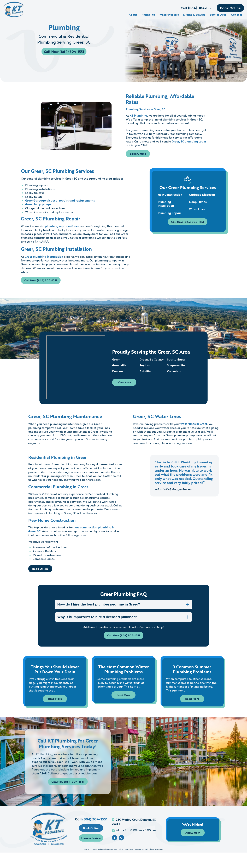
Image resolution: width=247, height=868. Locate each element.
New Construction (170, 195)
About (133, 15)
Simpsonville (176, 370)
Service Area (218, 15)
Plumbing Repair (169, 213)
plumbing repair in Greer (62, 226)
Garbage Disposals (202, 195)
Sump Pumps (198, 202)
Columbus (174, 376)
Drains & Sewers (194, 15)
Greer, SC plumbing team (189, 141)
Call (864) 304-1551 (196, 8)
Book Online (230, 8)
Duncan (118, 376)
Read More (55, 705)
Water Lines (197, 209)
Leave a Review (95, 854)
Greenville (120, 370)
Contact (236, 15)
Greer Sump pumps (38, 204)
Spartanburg (176, 364)
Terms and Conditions (101, 865)
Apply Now (198, 848)
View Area (125, 387)
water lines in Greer (194, 429)
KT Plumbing (138, 116)
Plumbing (148, 15)
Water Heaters (169, 15)
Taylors (145, 370)
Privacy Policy (117, 865)
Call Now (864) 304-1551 (64, 53)
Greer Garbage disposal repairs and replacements (60, 201)
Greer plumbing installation (44, 257)
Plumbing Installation (166, 204)
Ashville (145, 376)
